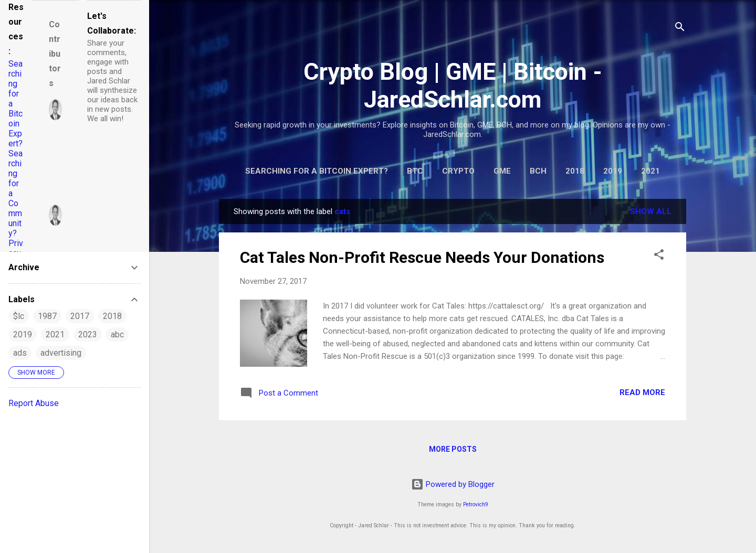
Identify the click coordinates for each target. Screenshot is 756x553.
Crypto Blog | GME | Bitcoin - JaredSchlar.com (453, 86)
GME (502, 171)
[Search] (680, 29)
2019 (613, 171)
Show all (651, 211)
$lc (19, 316)
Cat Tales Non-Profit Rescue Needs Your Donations (422, 257)
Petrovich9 (476, 504)
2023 (88, 334)
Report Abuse (34, 403)
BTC (415, 171)
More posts (453, 449)
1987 (47, 316)
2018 (575, 171)
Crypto (458, 171)
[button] (659, 256)
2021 (650, 171)
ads (20, 353)
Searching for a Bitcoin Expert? (317, 171)
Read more (642, 392)
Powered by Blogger (453, 484)
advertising (61, 353)
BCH (538, 171)
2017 (80, 316)
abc (117, 334)
